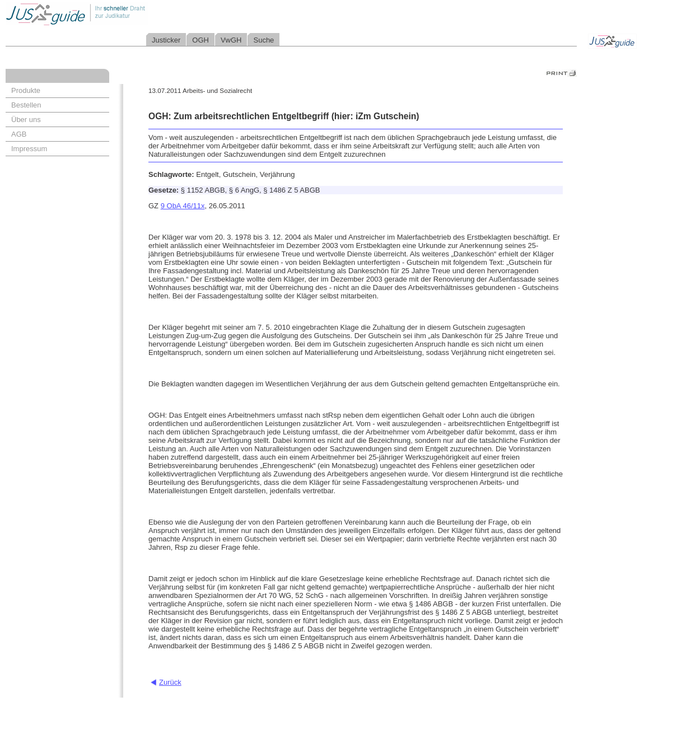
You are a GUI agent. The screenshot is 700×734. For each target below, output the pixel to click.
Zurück (170, 682)
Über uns (26, 120)
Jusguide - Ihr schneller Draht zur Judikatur (113, 14)
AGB (19, 134)
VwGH (231, 40)
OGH (200, 40)
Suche (263, 40)
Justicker (166, 40)
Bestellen (26, 105)
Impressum (29, 149)
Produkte (26, 90)
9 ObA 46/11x (183, 206)
